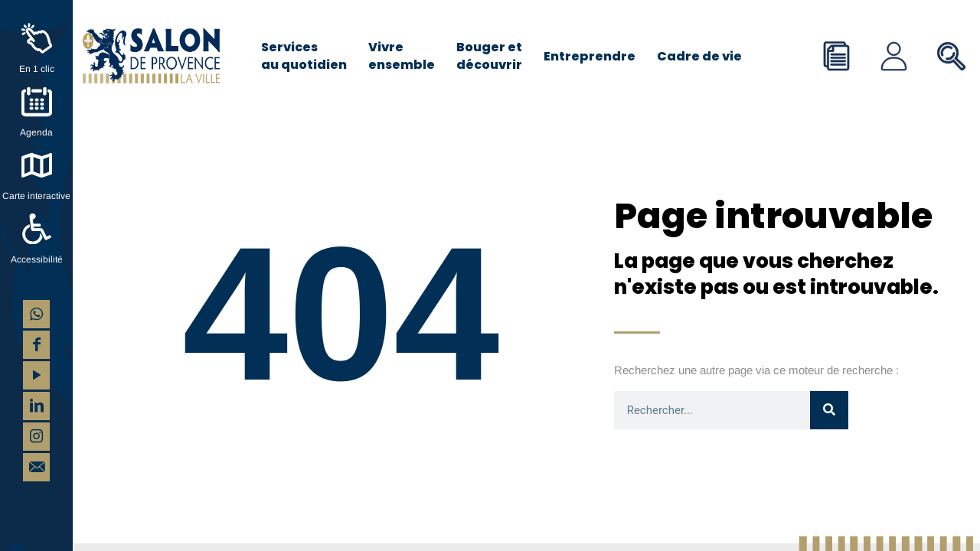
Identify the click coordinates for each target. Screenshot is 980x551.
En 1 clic (37, 69)
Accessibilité (37, 259)
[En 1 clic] (37, 38)
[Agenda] (37, 102)
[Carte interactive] (37, 165)
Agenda (36, 132)
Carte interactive (36, 196)
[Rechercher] (829, 410)
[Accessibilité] (37, 229)
